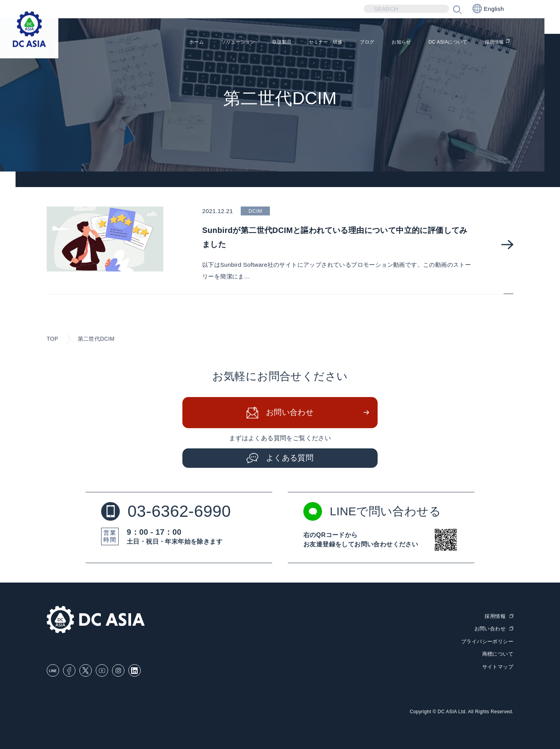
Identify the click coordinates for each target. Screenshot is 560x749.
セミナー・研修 (290, 43)
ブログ (340, 43)
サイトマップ (498, 666)
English (488, 9)
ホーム (136, 43)
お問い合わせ (290, 412)
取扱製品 (238, 43)
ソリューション (185, 43)
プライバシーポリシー (487, 641)
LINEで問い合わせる (372, 511)
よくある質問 (290, 458)
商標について (498, 654)
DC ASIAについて (436, 43)
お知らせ (380, 43)
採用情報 (491, 43)
